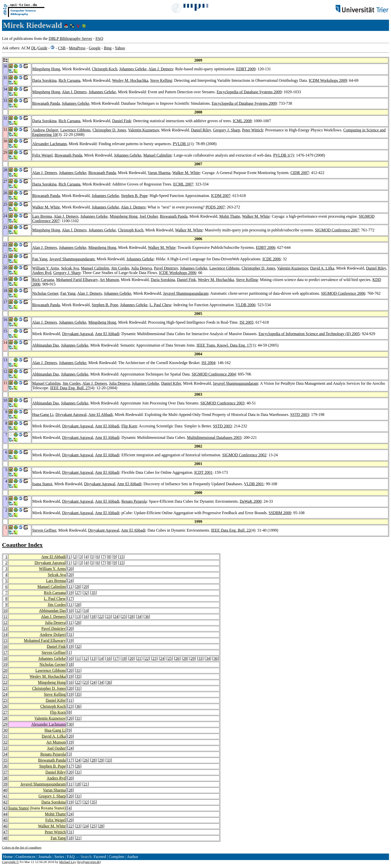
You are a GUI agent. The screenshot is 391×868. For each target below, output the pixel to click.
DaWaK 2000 (250, 501)
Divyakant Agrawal (78, 334)
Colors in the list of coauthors (22, 847)
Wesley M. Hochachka (130, 80)
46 (5, 826)
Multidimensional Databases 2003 (214, 437)
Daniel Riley (201, 130)
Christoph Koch (104, 69)
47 (5, 832)
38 (5, 778)
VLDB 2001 (254, 484)
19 (71, 593)
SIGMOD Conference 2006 (343, 293)
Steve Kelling (161, 80)
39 (5, 784)
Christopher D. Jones (109, 130)
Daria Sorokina (44, 80)
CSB (62, 48)
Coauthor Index (22, 545)
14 (86, 611)
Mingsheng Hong (46, 69)
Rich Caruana (70, 80)
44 (5, 814)
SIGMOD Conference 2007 (337, 230)
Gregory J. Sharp (227, 130)
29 (86, 587)
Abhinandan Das (46, 345)
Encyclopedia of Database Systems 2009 (249, 92)
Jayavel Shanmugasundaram (72, 259)
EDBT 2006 (265, 247)
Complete (116, 857)
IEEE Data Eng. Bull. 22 (231, 530)
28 (131, 617)
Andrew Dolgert (45, 130)
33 (200, 658)
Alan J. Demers (161, 69)
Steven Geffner (44, 530)
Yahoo (120, 48)
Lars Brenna (42, 216)
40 (5, 790)
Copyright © (10, 862)
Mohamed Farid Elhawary (77, 280)
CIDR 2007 (300, 173)
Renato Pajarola (134, 501)
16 (86, 617)
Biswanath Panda (46, 103)
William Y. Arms (46, 268)
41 (5, 796)
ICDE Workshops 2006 (178, 273)
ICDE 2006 (271, 259)
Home (8, 857)
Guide (43, 48)
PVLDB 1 (181, 144)
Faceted (100, 857)
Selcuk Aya (70, 268)
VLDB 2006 (246, 305)
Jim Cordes (120, 268)
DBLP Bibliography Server (70, 39)
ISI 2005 (247, 322)
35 (94, 593)
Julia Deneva (142, 268)
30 (71, 724)
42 (5, 802)
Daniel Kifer (171, 383)
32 (86, 593)
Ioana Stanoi (42, 484)
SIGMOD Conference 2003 (222, 403)
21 (139, 658)
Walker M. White (186, 173)
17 (71, 599)
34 (139, 617)
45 (5, 820)
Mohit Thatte (230, 216)
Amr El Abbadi (107, 334)
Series (59, 857)
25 (124, 617)
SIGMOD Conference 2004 (214, 374)
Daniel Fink (122, 121)
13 (78, 617)
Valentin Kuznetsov (144, 130)
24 (71, 581)
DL (34, 48)
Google (95, 48)
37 (5, 772)
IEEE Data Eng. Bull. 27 (70, 388)
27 (78, 593)
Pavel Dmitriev (166, 268)
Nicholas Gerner (45, 293)
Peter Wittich (253, 130)
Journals (45, 857)
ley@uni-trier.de (89, 862)
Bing (108, 48)
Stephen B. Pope (134, 196)
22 (101, 617)
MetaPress (77, 48)
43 (5, 808)
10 (5, 611)
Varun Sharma (159, 173)
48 (5, 838)
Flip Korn (129, 426)
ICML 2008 (242, 121)
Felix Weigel (42, 155)
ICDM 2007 (221, 196)
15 (121, 557)
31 (71, 634)
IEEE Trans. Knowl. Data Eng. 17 (224, 345)
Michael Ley (68, 862)
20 (71, 569)
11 (70, 587)
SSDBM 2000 (280, 513)
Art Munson (109, 280)
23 (108, 617)
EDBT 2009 (246, 69)
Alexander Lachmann (49, 144)
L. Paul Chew (161, 305)
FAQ (99, 39)
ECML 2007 (183, 184)
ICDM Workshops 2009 (328, 80)
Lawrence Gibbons (75, 130)
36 (147, 617)
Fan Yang (40, 259)
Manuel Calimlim (157, 155)
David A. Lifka (322, 268)
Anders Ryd (42, 273)
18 (93, 617)
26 (177, 658)
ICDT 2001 (203, 472)
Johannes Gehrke (133, 69)
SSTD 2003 (300, 415)
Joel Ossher (149, 216)
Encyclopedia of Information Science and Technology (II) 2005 (309, 334)
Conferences (25, 857)
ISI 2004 (208, 363)
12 (78, 611)
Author (133, 857)
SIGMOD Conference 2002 (244, 455)
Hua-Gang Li (43, 415)
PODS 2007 (215, 207)
